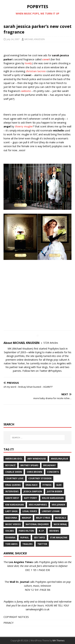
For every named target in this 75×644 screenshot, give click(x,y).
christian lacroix (36, 71)
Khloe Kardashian (53, 498)
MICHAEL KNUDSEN (35, 39)
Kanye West (12, 498)
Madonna (11, 518)
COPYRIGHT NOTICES (16, 617)
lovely (28, 63)
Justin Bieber (55, 491)
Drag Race (32, 485)
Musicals (60, 518)
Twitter (42, 544)
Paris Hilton (26, 531)
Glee (59, 485)
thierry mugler (24, 126)
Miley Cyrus (43, 518)
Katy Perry (31, 498)
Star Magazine (59, 538)
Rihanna (10, 538)
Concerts (53, 472)
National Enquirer (37, 524)
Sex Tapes (39, 538)
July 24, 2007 (13, 39)
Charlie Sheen (14, 472)
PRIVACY (8, 623)
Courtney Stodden (40, 478)
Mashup (26, 518)
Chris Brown (34, 472)
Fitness (47, 485)
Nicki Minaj (60, 524)
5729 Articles (51, 343)
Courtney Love (14, 478)
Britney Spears (29, 465)
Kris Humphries (38, 505)
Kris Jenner (58, 505)
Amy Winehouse (37, 459)
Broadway (49, 465)
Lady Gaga (11, 511)
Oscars (10, 531)
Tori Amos (11, 544)
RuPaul (25, 538)
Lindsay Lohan (51, 511)
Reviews (54, 531)
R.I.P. (42, 531)
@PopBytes (55, 371)
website (26, 91)
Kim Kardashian (15, 505)
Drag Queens (13, 485)
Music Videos (13, 524)
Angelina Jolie (59, 459)
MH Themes (59, 641)
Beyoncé (10, 465)
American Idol (14, 459)
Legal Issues (30, 511)
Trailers (27, 544)
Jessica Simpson (33, 491)
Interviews (12, 491)
